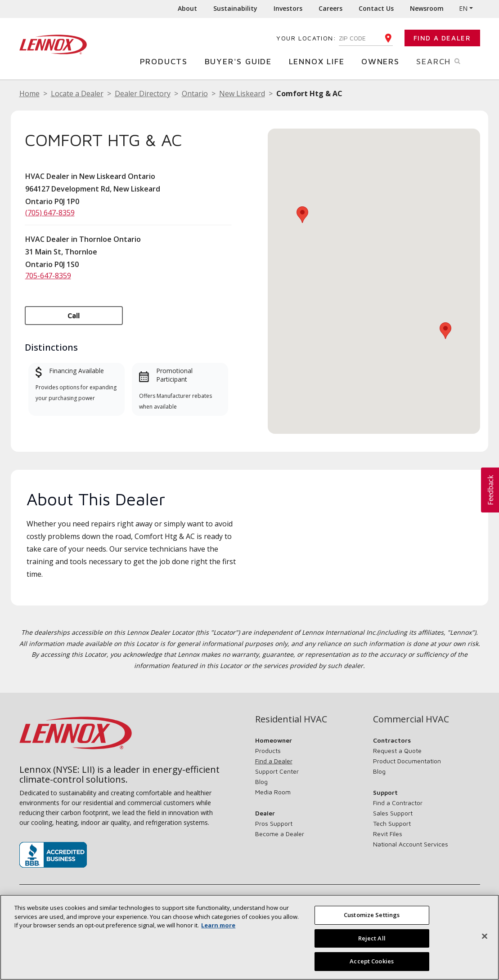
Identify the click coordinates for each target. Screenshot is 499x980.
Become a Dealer (280, 834)
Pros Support (274, 823)
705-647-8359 (48, 276)
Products (166, 61)
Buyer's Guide (241, 61)
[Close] (485, 936)
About (187, 8)
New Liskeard (242, 94)
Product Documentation (407, 761)
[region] (249, 937)
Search (448, 61)
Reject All (372, 938)
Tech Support (392, 823)
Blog (261, 782)
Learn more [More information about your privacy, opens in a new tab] (218, 925)
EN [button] (463, 8)
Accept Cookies (372, 961)
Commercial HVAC (411, 719)
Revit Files (388, 834)
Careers (330, 8)
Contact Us (376, 8)
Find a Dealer (442, 38)
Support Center (277, 771)
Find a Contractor (398, 803)
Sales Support (393, 813)
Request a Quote (397, 751)
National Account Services (411, 844)
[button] (445, 331)
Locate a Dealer (77, 94)
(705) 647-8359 (50, 213)
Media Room (273, 792)
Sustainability (235, 8)
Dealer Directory (143, 94)
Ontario (195, 94)
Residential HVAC (291, 719)
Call (74, 316)
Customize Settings (372, 915)
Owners (383, 61)
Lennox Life (319, 61)
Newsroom (427, 8)
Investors (288, 8)
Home (29, 94)
